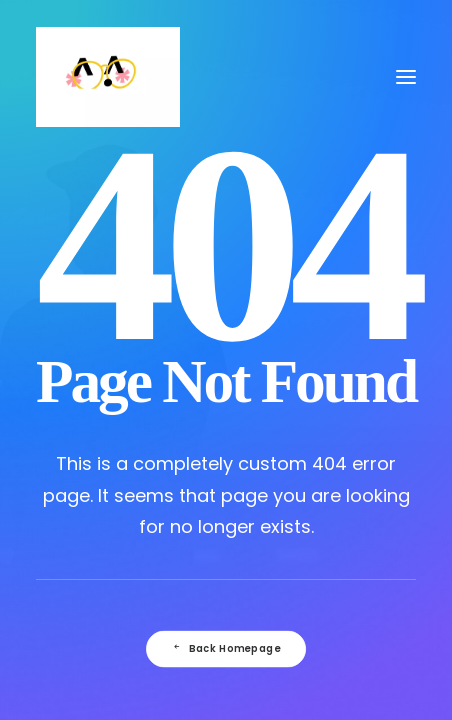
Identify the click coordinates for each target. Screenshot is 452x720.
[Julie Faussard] (108, 77)
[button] (406, 77)
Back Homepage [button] (225, 649)
